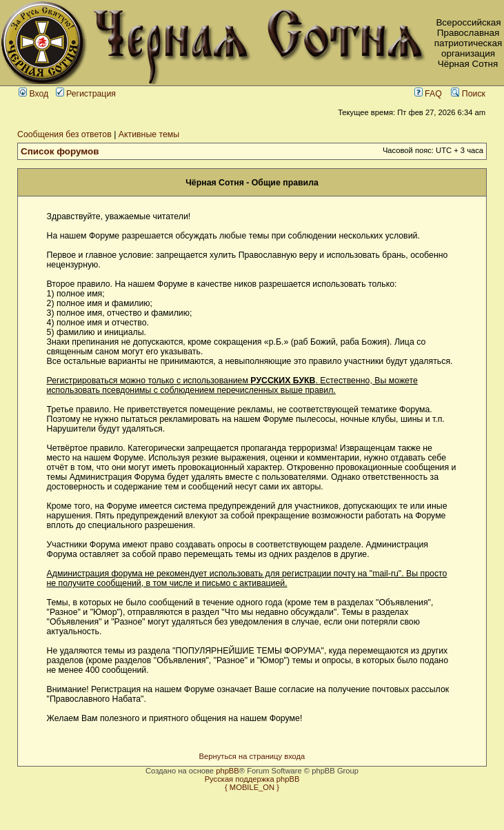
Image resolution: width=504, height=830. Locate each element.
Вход (33, 94)
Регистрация (86, 94)
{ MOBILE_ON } (252, 787)
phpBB (228, 771)
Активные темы (149, 134)
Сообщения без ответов (64, 134)
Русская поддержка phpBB (252, 779)
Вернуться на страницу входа (252, 756)
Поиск (468, 94)
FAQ (428, 94)
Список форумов (60, 151)
